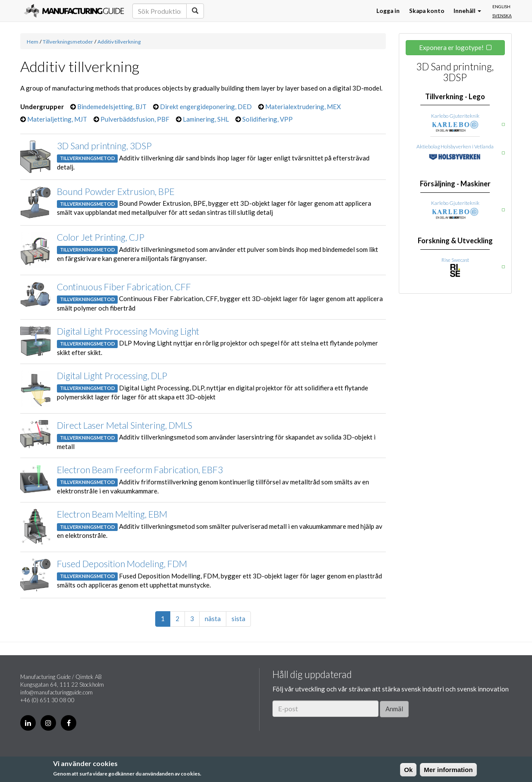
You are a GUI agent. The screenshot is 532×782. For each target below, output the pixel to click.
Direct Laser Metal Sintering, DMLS (125, 425)
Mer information (448, 770)
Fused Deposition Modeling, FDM (122, 564)
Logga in (388, 11)
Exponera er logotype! (451, 47)
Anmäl (394, 709)
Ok (408, 770)
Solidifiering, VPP (268, 119)
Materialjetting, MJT (57, 119)
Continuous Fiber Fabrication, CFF (124, 287)
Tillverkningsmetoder (68, 42)
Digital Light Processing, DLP (112, 375)
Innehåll (467, 11)
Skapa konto (427, 11)
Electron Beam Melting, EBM (112, 514)
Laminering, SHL (206, 119)
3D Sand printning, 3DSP (104, 146)
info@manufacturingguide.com (56, 692)
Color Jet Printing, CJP (101, 237)
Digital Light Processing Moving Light (128, 331)
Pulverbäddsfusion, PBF (135, 119)
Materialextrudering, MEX (303, 107)
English (501, 6)
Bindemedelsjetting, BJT (112, 107)
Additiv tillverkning (119, 42)
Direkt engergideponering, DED (206, 107)
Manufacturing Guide (74, 11)
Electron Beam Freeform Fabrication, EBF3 (140, 470)
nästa (213, 619)
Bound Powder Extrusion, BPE (116, 191)
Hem (33, 42)
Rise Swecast (455, 260)
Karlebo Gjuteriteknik (455, 116)
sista (238, 619)
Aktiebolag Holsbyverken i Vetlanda (455, 146)
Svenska (502, 16)
